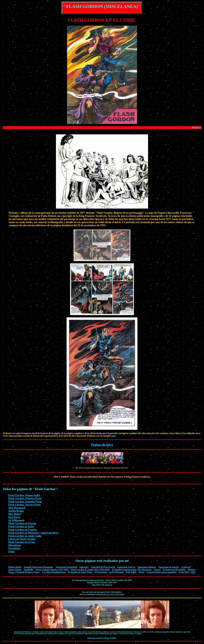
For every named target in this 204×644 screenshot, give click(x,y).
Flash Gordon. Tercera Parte (24, 505)
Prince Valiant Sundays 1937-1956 (52, 570)
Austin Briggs (16, 511)
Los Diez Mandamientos (54, 572)
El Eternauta (101, 572)
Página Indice (15, 567)
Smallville (28, 570)
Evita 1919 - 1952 (187, 572)
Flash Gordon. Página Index (24, 495)
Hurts (142, 572)
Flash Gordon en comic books (25, 536)
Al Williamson (16, 520)
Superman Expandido (66, 567)
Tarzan (157, 570)
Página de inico (102, 445)
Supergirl (84, 567)
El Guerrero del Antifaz (174, 570)
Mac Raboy (15, 514)
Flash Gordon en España (22, 523)
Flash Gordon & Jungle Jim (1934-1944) (90, 570)
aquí (113, 436)
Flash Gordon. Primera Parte (25, 498)
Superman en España (169, 567)
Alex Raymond (17, 508)
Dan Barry (14, 517)
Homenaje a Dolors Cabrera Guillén (102, 638)
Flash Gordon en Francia (22, 530)
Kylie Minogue (117, 572)
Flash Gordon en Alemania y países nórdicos (33, 533)
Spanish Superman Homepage (38, 567)
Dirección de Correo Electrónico (112, 594)
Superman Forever (126, 567)
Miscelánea (15, 545)
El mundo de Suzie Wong (80, 572)
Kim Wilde (131, 572)
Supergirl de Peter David (103, 567)
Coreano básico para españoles (161, 572)
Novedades (14, 548)
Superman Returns (147, 567)
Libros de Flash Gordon (22, 539)
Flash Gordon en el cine (22, 542)
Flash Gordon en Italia (21, 526)
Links (11, 551)
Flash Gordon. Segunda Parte (25, 501)
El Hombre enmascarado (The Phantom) (132, 570)
